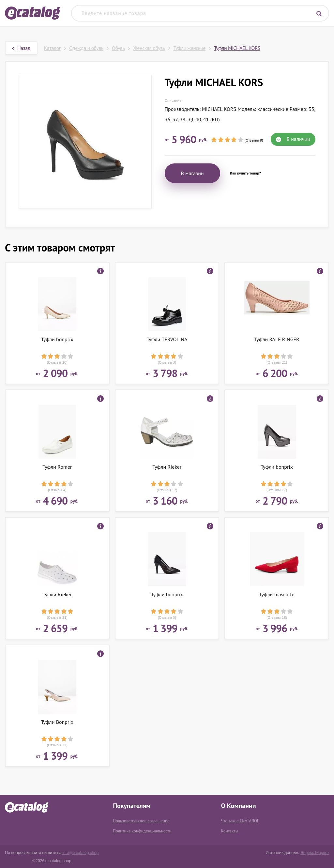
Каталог (52, 48)
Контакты (230, 831)
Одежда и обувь (86, 48)
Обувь (118, 48)
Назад (21, 48)
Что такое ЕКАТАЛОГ (240, 821)
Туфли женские (190, 48)
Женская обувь (149, 48)
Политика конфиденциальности (142, 831)
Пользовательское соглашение (141, 821)
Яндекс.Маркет (315, 853)
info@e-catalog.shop (80, 853)
